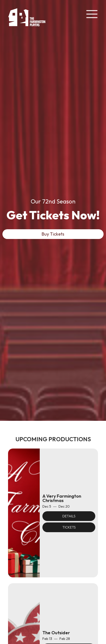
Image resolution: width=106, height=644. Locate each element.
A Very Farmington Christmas (62, 498)
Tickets (69, 527)
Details (69, 516)
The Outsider (56, 633)
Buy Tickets (53, 234)
